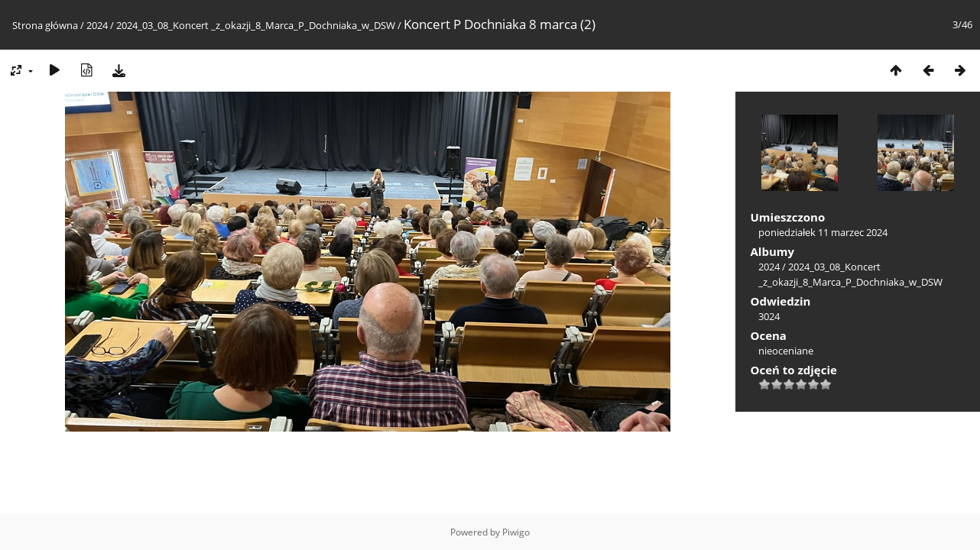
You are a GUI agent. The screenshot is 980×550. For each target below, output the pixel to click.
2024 (97, 25)
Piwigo (516, 532)
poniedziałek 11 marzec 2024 (823, 232)
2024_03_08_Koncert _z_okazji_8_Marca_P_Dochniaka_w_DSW (256, 25)
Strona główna (45, 25)
